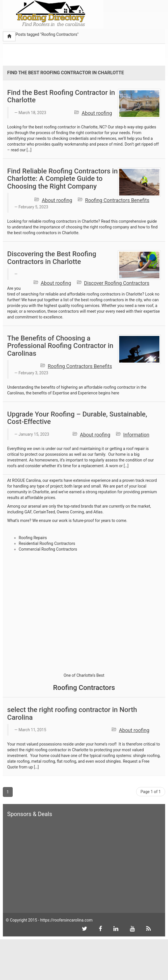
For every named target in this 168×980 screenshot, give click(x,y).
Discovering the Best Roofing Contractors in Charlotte (52, 258)
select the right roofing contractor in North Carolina (72, 713)
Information (136, 435)
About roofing (97, 113)
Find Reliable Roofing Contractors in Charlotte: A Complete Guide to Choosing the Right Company (62, 179)
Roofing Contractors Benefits (117, 200)
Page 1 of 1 (151, 792)
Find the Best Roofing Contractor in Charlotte (61, 96)
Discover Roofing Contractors (117, 283)
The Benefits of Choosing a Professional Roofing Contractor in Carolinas (60, 346)
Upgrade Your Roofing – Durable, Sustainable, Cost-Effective (77, 418)
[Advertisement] (70, 56)
